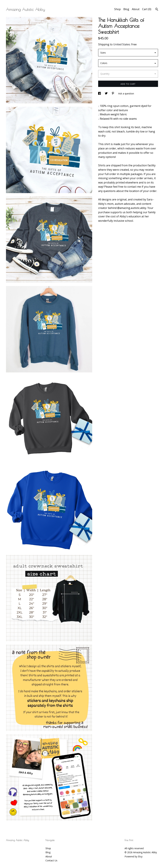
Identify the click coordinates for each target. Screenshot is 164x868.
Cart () (147, 9)
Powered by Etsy (133, 856)
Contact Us (51, 860)
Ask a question (126, 93)
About (136, 9)
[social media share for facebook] (100, 93)
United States (122, 44)
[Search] (157, 10)
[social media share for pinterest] (113, 93)
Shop (117, 9)
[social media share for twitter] (107, 93)
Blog (126, 9)
